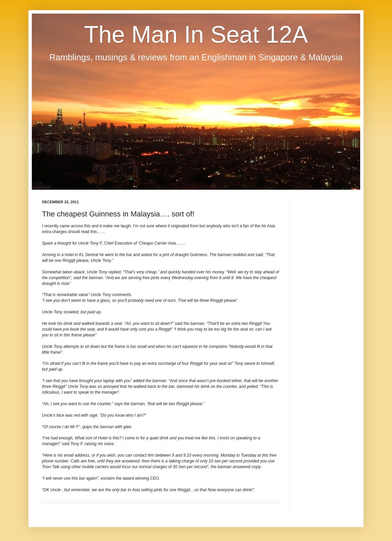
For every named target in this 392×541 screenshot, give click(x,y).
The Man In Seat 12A (196, 35)
